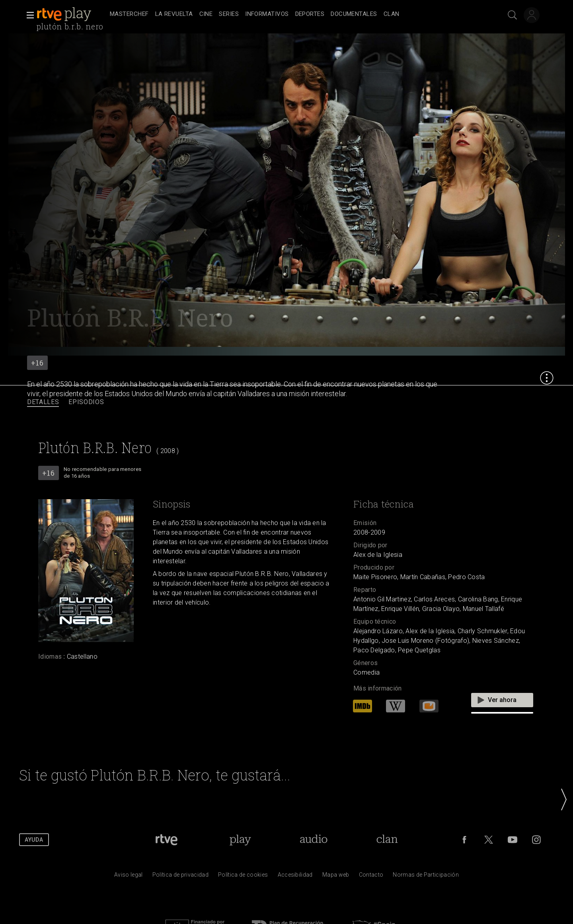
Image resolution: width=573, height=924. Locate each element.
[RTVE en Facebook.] (464, 840)
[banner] (72, 14)
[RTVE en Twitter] (489, 840)
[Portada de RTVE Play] (240, 840)
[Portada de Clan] (387, 840)
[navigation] (295, 14)
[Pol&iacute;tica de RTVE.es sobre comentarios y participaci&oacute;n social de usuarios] (426, 877)
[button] (28, 15)
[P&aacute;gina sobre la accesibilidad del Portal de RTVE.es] (295, 877)
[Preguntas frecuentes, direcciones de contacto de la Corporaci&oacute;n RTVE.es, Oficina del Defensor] (371, 877)
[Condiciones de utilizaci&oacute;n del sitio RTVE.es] (129, 877)
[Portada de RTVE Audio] (314, 840)
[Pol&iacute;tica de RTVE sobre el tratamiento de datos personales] (180, 877)
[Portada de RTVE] (167, 840)
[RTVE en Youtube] (513, 840)
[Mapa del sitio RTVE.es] (336, 877)
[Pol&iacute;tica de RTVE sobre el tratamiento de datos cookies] (243, 877)
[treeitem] (129, 15)
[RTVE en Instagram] (536, 840)
